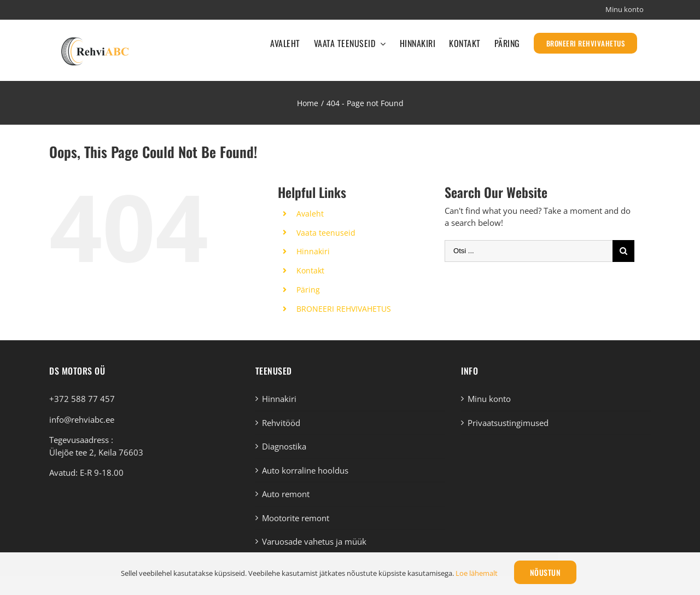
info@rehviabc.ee (82, 419)
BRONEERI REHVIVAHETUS (344, 309)
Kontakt (310, 270)
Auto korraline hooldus (305, 470)
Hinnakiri (313, 251)
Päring (308, 290)
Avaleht (310, 214)
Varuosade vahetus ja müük (314, 541)
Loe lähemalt (477, 573)
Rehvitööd (281, 423)
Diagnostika (284, 446)
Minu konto (489, 399)
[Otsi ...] (529, 251)
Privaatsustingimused (508, 423)
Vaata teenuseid (326, 233)
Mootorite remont (296, 518)
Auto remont (286, 494)
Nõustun (546, 572)
